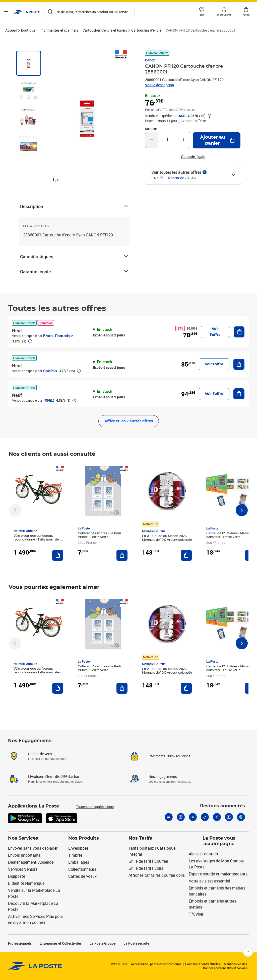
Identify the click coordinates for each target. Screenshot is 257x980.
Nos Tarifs (140, 838)
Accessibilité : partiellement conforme (156, 964)
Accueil (11, 30)
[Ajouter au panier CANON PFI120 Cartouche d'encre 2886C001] (217, 140)
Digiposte (17, 876)
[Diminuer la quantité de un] (152, 140)
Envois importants (24, 855)
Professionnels (20, 943)
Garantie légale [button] (193, 157)
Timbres (75, 855)
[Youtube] (229, 817)
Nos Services (23, 838)
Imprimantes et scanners (59, 30)
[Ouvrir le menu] (7, 12)
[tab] (29, 63)
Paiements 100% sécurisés (169, 756)
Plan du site (119, 964)
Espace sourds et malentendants (218, 874)
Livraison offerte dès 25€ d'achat (54, 777)
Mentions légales (235, 964)
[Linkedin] (169, 817)
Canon (150, 60)
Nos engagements (163, 777)
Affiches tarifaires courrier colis (157, 875)
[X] (193, 817)
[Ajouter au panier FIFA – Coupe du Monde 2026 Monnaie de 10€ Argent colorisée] (186, 555)
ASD (182, 116)
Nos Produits (84, 838)
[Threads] (241, 817)
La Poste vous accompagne (219, 841)
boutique (28, 30)
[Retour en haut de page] (248, 952)
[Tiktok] (205, 817)
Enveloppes (78, 848)
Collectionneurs (82, 869)
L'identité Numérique (26, 883)
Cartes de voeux (82, 876)
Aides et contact (204, 854)
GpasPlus (50, 371)
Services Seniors (23, 869)
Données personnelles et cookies (225, 968)
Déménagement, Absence (31, 862)
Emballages (79, 862)
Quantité (151, 129)
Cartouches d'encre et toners (105, 30)
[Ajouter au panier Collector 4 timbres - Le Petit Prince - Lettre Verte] (122, 555)
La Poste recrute (136, 943)
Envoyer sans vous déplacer (33, 848)
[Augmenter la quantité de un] (184, 140)
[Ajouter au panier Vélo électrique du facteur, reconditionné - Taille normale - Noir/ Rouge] (58, 555)
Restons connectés (222, 806)
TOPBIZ (49, 400)
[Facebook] (217, 817)
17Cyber (196, 914)
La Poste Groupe (103, 943)
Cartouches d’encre (146, 30)
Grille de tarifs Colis (146, 868)
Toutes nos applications (95, 807)
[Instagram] (181, 817)
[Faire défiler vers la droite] (242, 510)
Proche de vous (40, 754)
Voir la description (159, 85)
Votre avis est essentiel (209, 881)
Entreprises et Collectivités (61, 943)
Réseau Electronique (58, 336)
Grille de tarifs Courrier (148, 861)
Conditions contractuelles (203, 964)
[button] (202, 12)
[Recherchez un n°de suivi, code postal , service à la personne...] (90, 12)
